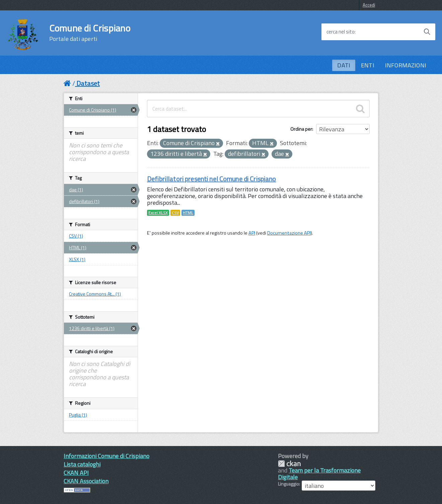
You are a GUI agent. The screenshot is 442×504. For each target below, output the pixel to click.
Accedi (369, 5)
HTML (188, 213)
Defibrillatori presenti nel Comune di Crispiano (212, 179)
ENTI (368, 65)
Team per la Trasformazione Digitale (319, 474)
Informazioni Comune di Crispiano (106, 456)
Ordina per (301, 129)
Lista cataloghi (82, 464)
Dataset (88, 83)
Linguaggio (288, 484)
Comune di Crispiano (90, 33)
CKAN (289, 464)
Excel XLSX (158, 213)
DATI (344, 65)
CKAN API (76, 473)
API (252, 233)
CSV (175, 213)
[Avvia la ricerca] (427, 32)
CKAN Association (86, 481)
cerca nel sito (341, 32)
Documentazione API (289, 233)
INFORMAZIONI (406, 65)
